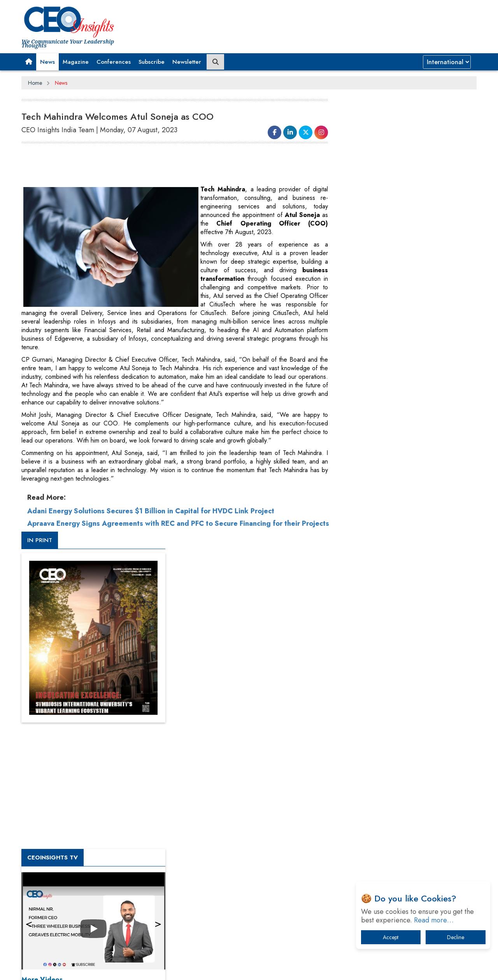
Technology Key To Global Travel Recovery (397, 785)
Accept (391, 937)
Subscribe (152, 62)
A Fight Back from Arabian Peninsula (390, 745)
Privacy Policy (116, 968)
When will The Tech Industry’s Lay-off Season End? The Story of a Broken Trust (408, 765)
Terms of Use (161, 968)
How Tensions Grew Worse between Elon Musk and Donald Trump (404, 853)
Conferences (114, 62)
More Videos (353, 543)
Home (35, 83)
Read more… (434, 920)
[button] (29, 62)
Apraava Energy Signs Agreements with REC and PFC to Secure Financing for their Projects (164, 528)
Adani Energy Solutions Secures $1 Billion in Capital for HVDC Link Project (151, 511)
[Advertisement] (163, 166)
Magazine (76, 62)
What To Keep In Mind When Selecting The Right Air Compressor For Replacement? (405, 805)
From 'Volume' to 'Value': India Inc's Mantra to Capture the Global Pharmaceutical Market (402, 724)
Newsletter (187, 62)
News (47, 62)
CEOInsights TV (364, 421)
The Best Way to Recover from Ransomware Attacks (400, 829)
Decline (456, 937)
